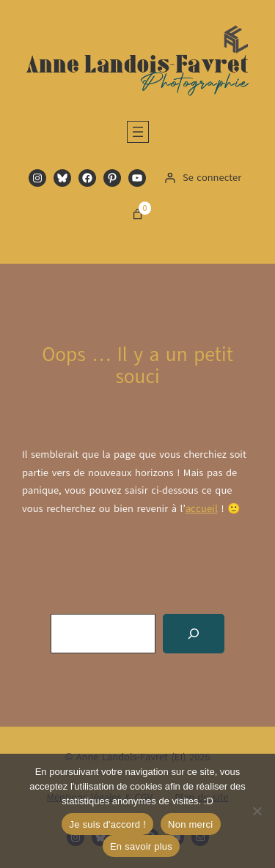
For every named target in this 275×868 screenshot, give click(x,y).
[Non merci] (257, 811)
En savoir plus (141, 846)
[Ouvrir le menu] (138, 132)
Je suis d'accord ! (107, 824)
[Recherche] (194, 634)
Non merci (191, 824)
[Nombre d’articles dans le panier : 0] (137, 214)
